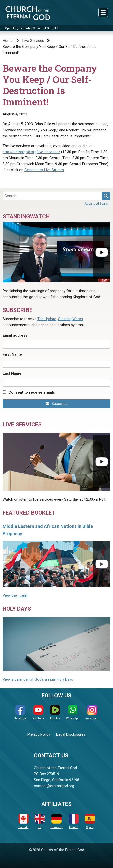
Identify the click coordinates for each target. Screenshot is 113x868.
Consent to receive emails (32, 392)
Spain (90, 821)
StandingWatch (70, 319)
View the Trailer (15, 595)
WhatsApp (73, 712)
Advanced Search (97, 203)
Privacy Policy (39, 734)
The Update (47, 319)
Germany (57, 821)
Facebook (20, 712)
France (74, 821)
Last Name (12, 373)
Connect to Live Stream (44, 170)
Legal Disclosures (71, 734)
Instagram (92, 712)
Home (8, 41)
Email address (15, 335)
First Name (12, 354)
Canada (23, 821)
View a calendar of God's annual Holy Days (38, 679)
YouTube (38, 712)
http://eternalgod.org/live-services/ (31, 152)
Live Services (33, 41)
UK (40, 821)
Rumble (55, 712)
